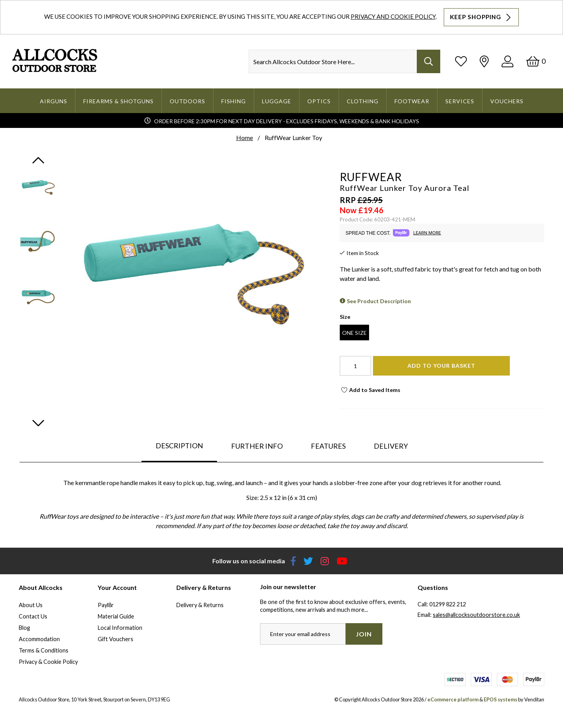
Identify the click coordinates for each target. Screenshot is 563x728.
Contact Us (33, 616)
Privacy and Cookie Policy (393, 16)
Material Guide (116, 616)
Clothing (363, 101)
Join (364, 634)
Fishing (234, 101)
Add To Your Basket (441, 366)
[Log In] (507, 61)
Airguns (54, 101)
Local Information (120, 628)
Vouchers (507, 101)
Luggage (277, 101)
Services (460, 101)
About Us (31, 605)
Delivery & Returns (200, 605)
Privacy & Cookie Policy (48, 662)
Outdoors (187, 101)
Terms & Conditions (44, 650)
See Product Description (379, 301)
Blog (24, 628)
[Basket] (536, 61)
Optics (319, 101)
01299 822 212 (448, 604)
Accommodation (39, 639)
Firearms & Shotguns (118, 101)
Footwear (412, 101)
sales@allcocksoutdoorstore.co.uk (476, 615)
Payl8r (106, 605)
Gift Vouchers (116, 639)
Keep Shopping (481, 17)
